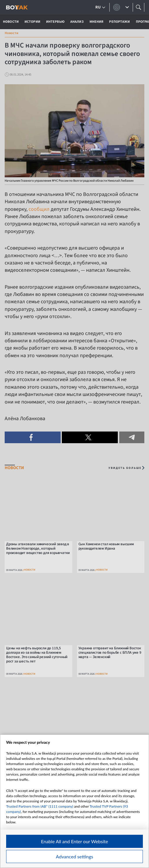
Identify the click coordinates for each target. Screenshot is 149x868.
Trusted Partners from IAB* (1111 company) (40, 806)
